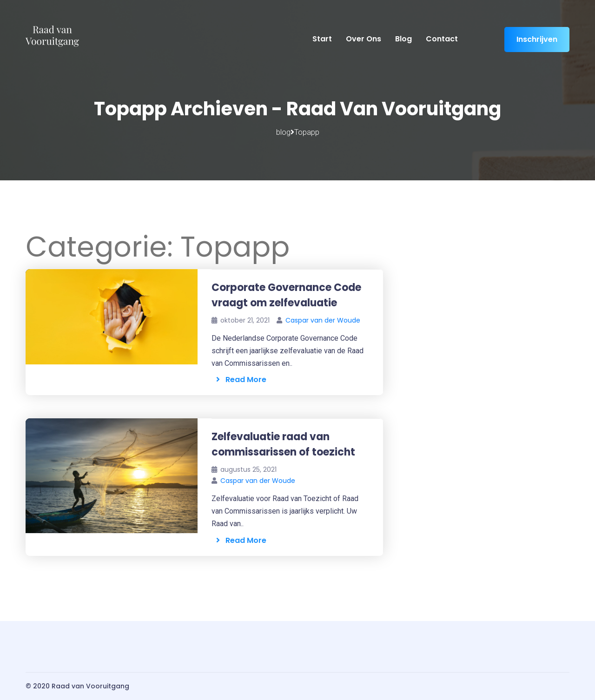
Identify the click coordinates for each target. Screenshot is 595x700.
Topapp (307, 132)
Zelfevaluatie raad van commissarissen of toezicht (283, 444)
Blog (403, 39)
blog (283, 132)
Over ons (364, 39)
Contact (442, 39)
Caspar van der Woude (323, 320)
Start (322, 39)
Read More (241, 380)
